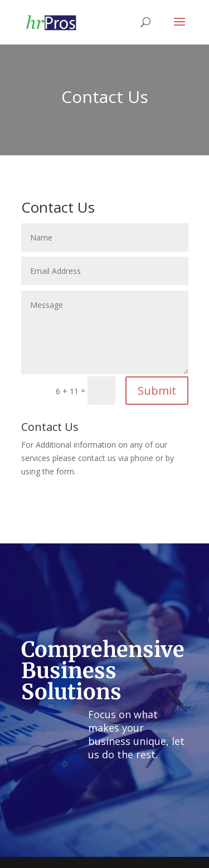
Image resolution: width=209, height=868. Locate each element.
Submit (157, 391)
